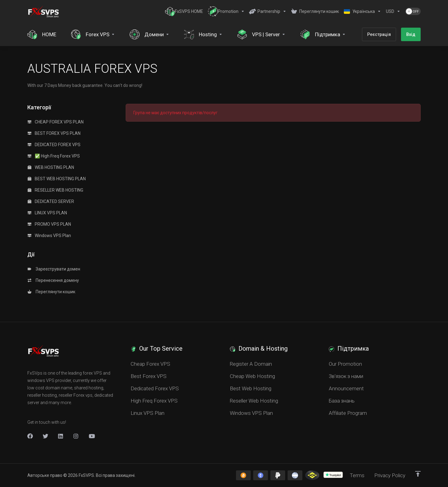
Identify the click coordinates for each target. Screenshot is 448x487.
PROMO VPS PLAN (49, 224)
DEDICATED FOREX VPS (54, 145)
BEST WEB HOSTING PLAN (57, 179)
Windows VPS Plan (49, 236)
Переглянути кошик (51, 292)
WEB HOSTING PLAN (51, 167)
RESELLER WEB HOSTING (55, 190)
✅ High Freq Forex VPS (54, 156)
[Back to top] (418, 474)
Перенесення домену (53, 280)
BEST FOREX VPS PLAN (54, 133)
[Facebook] (30, 436)
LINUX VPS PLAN (47, 213)
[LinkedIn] (61, 436)
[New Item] (76, 436)
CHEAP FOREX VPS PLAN (56, 122)
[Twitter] (45, 436)
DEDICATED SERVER (51, 201)
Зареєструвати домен (54, 269)
